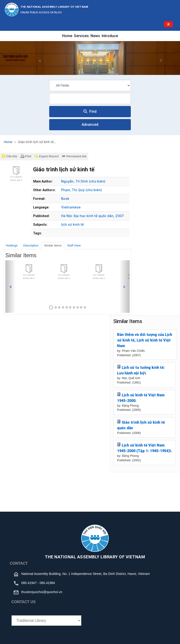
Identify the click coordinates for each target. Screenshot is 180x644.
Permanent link (74, 156)
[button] (10, 287)
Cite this (9, 156)
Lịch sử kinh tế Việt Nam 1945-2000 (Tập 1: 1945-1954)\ (144, 448)
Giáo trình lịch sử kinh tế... (37, 142)
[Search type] (90, 85)
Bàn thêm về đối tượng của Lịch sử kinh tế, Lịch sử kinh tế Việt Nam (145, 340)
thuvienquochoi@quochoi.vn (42, 592)
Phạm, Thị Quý (73, 190)
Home (67, 36)
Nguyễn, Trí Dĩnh (75, 181)
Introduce (110, 36)
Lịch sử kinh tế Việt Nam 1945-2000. (141, 398)
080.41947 (29, 583)
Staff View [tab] (74, 245)
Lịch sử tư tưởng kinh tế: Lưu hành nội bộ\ (141, 370)
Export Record (47, 156)
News (95, 36)
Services (81, 36)
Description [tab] (31, 245)
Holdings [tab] (12, 245)
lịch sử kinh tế (72, 224)
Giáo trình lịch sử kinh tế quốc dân (141, 425)
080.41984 (47, 583)
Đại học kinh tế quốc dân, (94, 216)
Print (26, 156)
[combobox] (90, 99)
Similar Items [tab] (53, 245)
